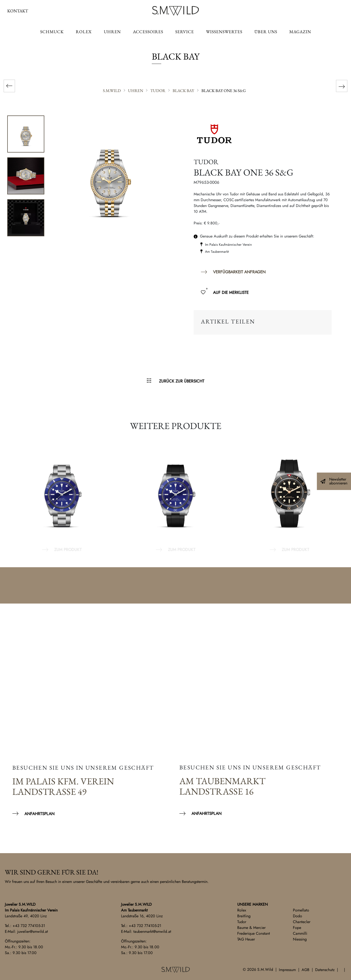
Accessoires (148, 32)
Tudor (242, 922)
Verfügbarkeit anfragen (239, 272)
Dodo (298, 916)
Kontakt (18, 11)
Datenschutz (325, 970)
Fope (297, 928)
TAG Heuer (246, 939)
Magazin (300, 32)
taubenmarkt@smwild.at (152, 931)
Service (185, 32)
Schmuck (52, 32)
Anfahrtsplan (39, 814)
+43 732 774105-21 (145, 926)
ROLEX (84, 32)
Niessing (300, 939)
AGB (305, 970)
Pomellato (301, 910)
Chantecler (302, 922)
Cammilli (300, 933)
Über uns (266, 32)
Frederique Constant (254, 933)
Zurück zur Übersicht (182, 381)
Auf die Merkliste (231, 292)
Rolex (242, 910)
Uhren (112, 32)
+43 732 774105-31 (29, 926)
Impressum (287, 970)
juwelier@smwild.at (33, 931)
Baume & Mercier (251, 928)
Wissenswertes (224, 32)
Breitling (244, 916)
